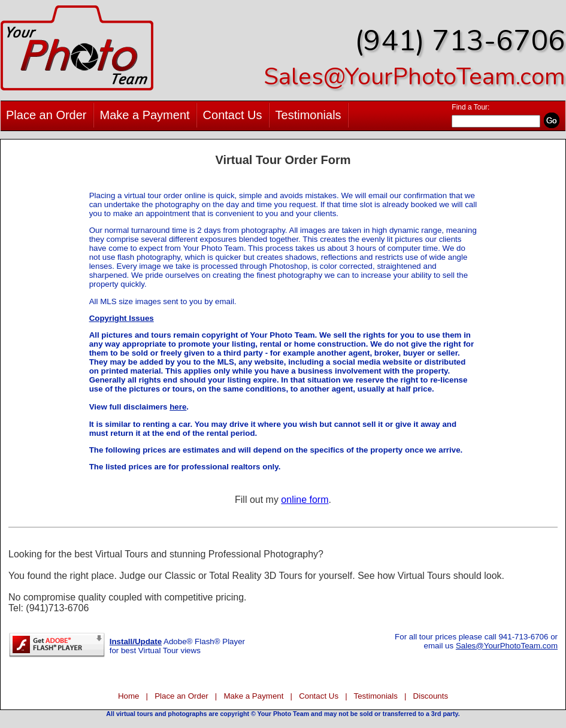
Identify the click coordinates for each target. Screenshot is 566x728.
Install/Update (136, 641)
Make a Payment (145, 115)
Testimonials (308, 115)
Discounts (431, 696)
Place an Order (46, 115)
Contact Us (233, 115)
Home (129, 696)
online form (305, 500)
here (178, 407)
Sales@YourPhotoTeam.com (414, 77)
